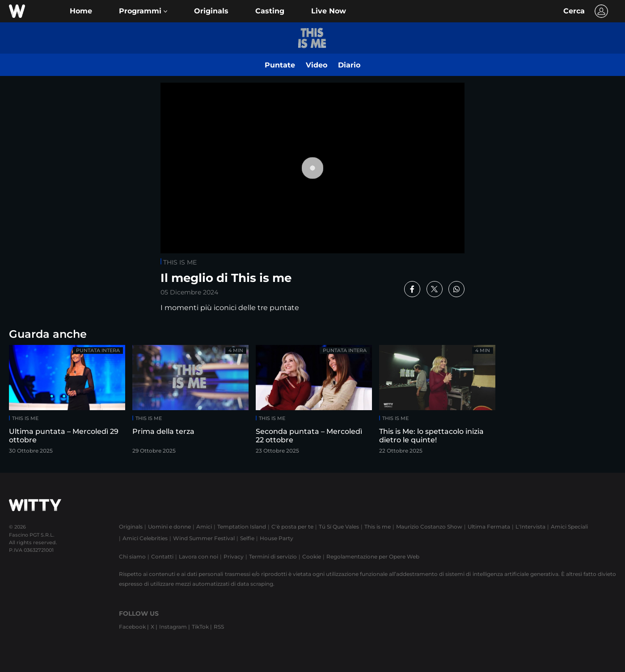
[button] (143, 11)
